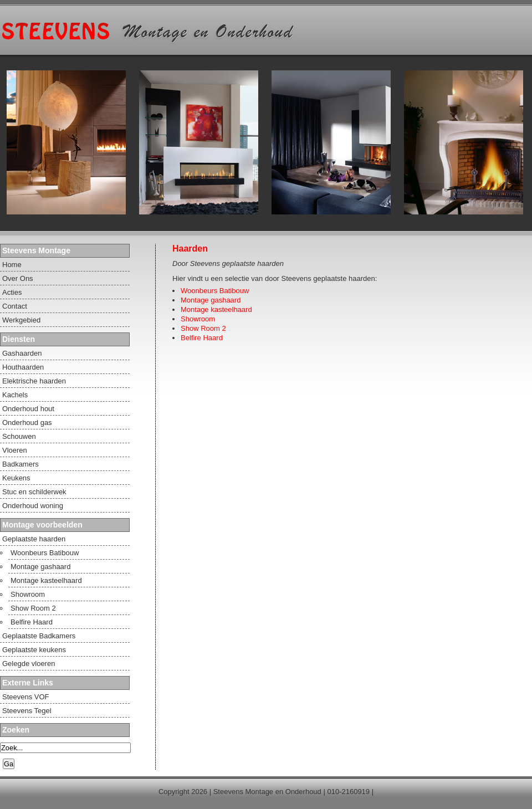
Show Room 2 (203, 328)
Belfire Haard (202, 338)
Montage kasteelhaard (216, 309)
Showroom (198, 319)
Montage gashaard (211, 300)
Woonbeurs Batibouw (215, 291)
